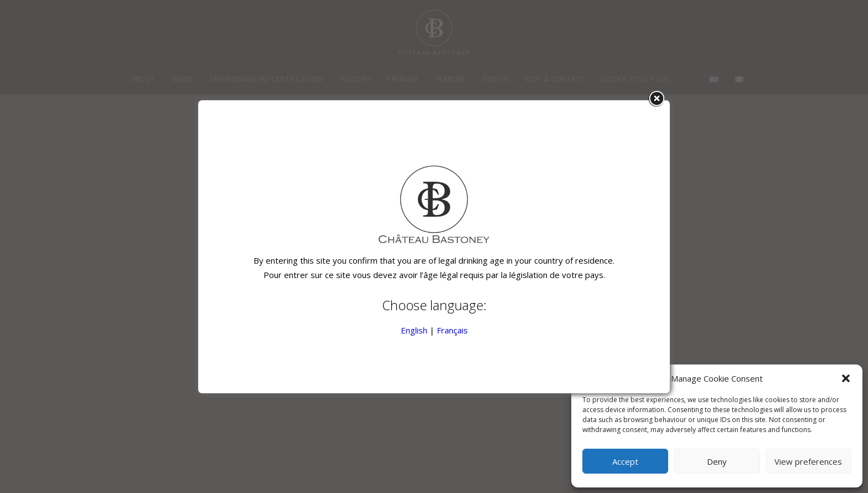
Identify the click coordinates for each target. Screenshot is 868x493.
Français (452, 330)
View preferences (808, 461)
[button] (846, 378)
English (414, 330)
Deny (717, 461)
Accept (625, 461)
